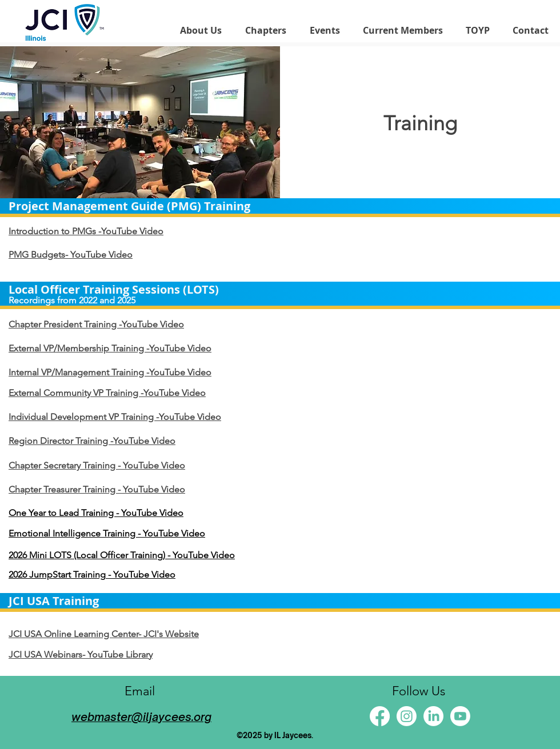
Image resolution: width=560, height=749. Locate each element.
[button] (201, 30)
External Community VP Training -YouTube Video (107, 393)
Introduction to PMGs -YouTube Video (86, 231)
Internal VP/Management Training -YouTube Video (110, 372)
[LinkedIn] (433, 716)
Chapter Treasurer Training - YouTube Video (97, 489)
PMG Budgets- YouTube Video (71, 255)
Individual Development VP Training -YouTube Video (115, 417)
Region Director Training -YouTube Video (92, 441)
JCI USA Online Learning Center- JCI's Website (104, 634)
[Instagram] (407, 716)
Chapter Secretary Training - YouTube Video (97, 465)
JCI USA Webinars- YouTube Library (81, 654)
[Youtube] (460, 716)
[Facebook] (380, 716)
